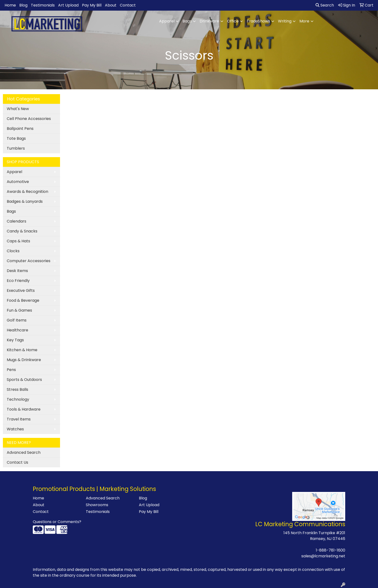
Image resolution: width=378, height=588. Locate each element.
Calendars (17, 221)
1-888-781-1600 (331, 550)
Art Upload (68, 5)
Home (10, 5)
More (304, 21)
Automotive (18, 182)
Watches (15, 429)
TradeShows (258, 21)
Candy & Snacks (22, 231)
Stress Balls (17, 389)
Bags (187, 21)
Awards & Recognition (27, 192)
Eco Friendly (18, 281)
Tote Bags (16, 138)
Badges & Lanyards (25, 201)
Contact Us (17, 462)
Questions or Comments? (57, 522)
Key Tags (15, 340)
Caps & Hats (18, 241)
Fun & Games (19, 310)
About (111, 5)
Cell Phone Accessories (29, 119)
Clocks (13, 251)
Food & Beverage (23, 300)
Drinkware (209, 21)
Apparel (167, 21)
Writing (285, 21)
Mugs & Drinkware (24, 360)
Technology (18, 399)
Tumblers (16, 148)
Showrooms (97, 505)
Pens (11, 370)
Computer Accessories (29, 261)
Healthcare (17, 330)
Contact (128, 5)
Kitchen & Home (22, 350)
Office (233, 21)
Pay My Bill (92, 5)
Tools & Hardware (24, 409)
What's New (18, 109)
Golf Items (17, 320)
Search (325, 5)
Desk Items (17, 271)
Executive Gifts (21, 290)
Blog (23, 5)
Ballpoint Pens (20, 129)
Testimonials (43, 5)
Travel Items (19, 419)
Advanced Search (24, 452)
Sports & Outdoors (24, 380)
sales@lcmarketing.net (323, 556)
